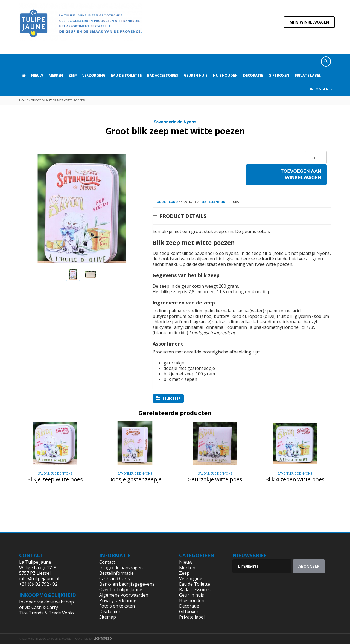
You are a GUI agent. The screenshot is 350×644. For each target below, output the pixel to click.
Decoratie (253, 75)
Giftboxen (279, 75)
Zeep (73, 75)
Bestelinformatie (116, 573)
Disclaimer (110, 611)
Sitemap (108, 617)
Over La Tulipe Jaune (121, 590)
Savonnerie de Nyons (175, 122)
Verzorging (94, 75)
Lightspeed (103, 639)
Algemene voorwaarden (124, 595)
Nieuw (37, 75)
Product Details (183, 216)
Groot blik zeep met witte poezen (58, 100)
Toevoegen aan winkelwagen (301, 174)
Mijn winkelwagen (309, 22)
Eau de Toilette (126, 75)
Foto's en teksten (117, 606)
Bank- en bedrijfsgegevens (127, 584)
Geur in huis (196, 75)
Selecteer (168, 398)
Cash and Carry (115, 579)
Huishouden (225, 75)
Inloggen (321, 89)
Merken (56, 75)
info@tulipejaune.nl (39, 579)
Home (24, 100)
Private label (308, 75)
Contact (107, 562)
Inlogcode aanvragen (121, 568)
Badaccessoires (163, 75)
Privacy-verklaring (118, 600)
